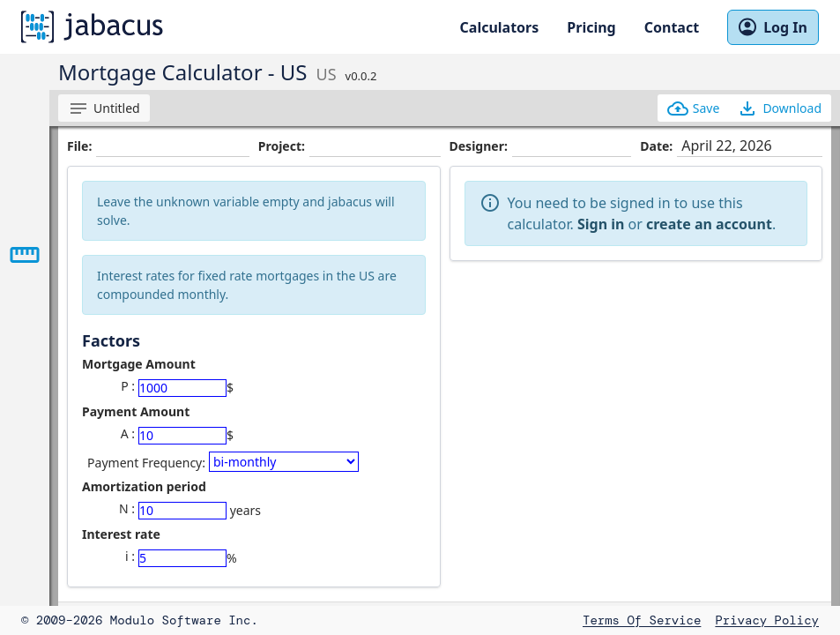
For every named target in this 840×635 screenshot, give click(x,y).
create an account (709, 224)
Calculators (500, 27)
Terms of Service (642, 620)
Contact (672, 27)
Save (694, 108)
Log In (773, 27)
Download (779, 108)
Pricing (591, 27)
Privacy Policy (767, 620)
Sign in (601, 224)
